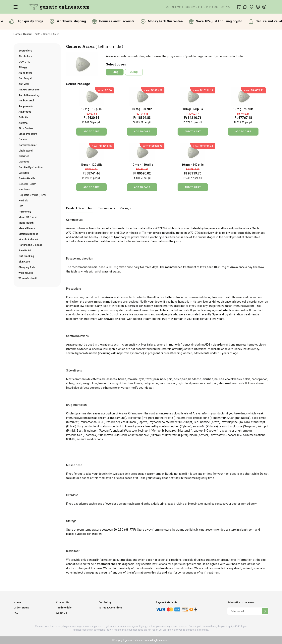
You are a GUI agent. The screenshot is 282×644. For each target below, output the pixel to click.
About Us (61, 613)
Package (125, 208)
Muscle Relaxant (28, 239)
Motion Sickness (28, 234)
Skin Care (24, 262)
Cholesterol (26, 151)
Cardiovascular (28, 145)
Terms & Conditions (110, 608)
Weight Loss (26, 273)
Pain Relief (25, 250)
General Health (32, 34)
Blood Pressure (28, 134)
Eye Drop (24, 173)
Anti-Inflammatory (29, 95)
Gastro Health (27, 178)
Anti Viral (24, 84)
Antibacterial (26, 101)
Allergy (23, 67)
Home (17, 34)
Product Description (80, 208)
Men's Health (26, 223)
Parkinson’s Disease (30, 245)
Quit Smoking (26, 256)
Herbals (23, 201)
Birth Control (26, 128)
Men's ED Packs (28, 217)
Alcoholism (25, 56)
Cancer (23, 139)
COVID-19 (24, 62)
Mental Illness (27, 228)
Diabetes (24, 156)
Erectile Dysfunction (30, 167)
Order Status (21, 608)
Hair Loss (24, 189)
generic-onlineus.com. (137, 640)
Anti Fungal (25, 78)
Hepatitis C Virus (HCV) (32, 195)
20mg (134, 72)
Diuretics (24, 162)
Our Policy (105, 602)
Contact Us (63, 602)
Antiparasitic (26, 106)
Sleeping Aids (27, 267)
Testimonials (107, 208)
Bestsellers (25, 51)
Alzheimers (25, 73)
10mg (115, 72)
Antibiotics (25, 112)
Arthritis (23, 117)
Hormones (25, 212)
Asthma (23, 123)
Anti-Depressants (29, 90)
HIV (21, 206)
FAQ (16, 613)
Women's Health (28, 278)
